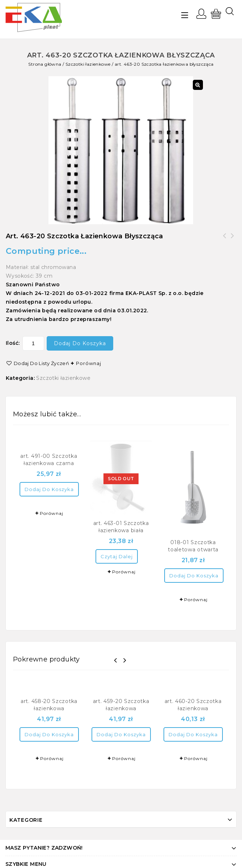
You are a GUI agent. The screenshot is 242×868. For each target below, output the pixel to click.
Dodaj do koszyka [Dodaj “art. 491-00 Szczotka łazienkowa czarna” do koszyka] (49, 489)
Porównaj (89, 363)
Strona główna (45, 64)
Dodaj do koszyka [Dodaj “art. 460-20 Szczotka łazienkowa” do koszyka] (193, 734)
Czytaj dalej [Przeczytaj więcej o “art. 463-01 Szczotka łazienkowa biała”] (117, 556)
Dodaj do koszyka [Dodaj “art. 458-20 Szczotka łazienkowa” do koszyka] (49, 734)
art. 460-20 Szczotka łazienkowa (225, 240)
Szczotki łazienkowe (88, 64)
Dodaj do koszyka (80, 343)
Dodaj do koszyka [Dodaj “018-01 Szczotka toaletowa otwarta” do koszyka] (194, 576)
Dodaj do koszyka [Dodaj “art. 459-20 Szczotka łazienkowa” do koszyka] (121, 734)
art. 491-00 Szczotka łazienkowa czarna (233, 240)
